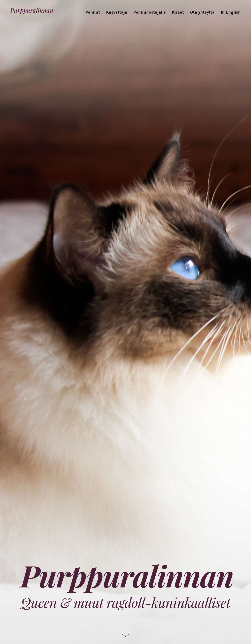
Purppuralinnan (32, 10)
